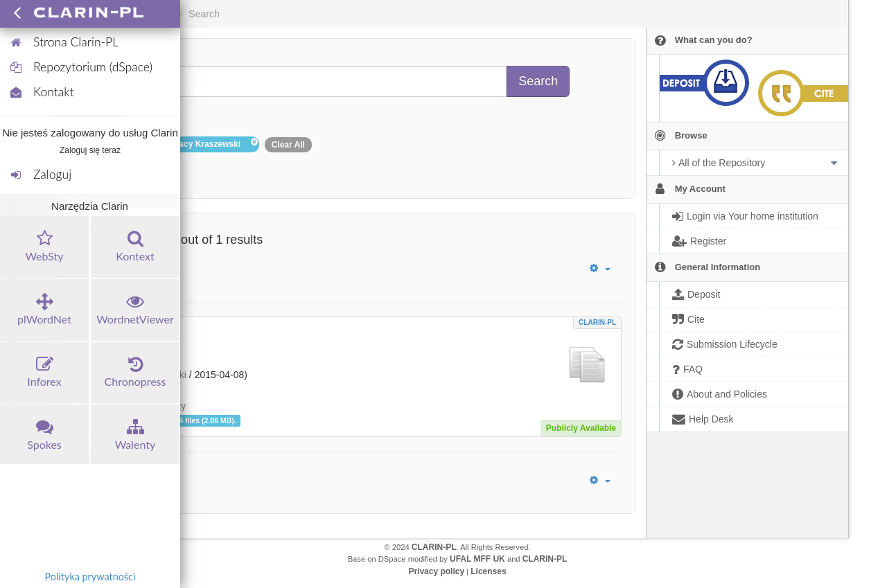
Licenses (488, 571)
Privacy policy (436, 571)
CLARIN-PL (597, 322)
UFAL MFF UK (477, 559)
